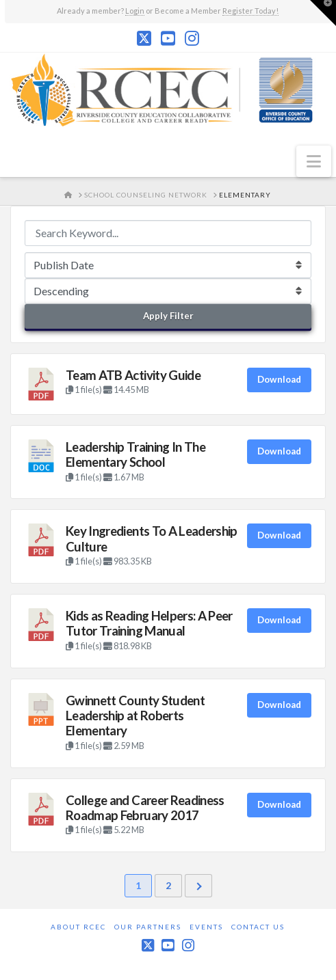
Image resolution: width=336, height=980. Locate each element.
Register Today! (250, 11)
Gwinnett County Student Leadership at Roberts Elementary (135, 716)
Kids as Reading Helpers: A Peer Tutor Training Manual (149, 623)
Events (206, 927)
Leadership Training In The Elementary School (135, 454)
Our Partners (148, 927)
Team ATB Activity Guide (133, 375)
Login (135, 11)
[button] (314, 161)
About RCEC (78, 927)
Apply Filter (168, 316)
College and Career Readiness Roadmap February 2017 (145, 808)
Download (279, 379)
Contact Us (258, 927)
